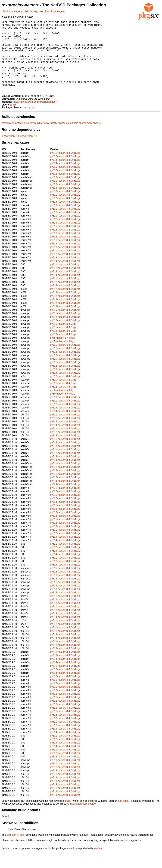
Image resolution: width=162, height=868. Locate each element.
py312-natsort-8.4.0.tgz (63, 347)
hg (29, 123)
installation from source (83, 819)
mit (14, 120)
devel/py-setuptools (12, 139)
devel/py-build (32, 139)
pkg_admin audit (16, 850)
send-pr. (98, 864)
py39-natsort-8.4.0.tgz (62, 357)
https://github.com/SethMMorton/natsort (35, 117)
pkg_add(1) (124, 817)
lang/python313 (10, 152)
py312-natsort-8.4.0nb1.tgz (65, 172)
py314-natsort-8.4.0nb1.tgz (65, 179)
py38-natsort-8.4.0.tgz (62, 353)
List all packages (54, 11)
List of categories (33, 11)
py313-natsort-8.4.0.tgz (63, 350)
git (33, 123)
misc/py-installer (50, 139)
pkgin (68, 817)
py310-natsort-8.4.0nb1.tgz (65, 193)
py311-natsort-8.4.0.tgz (63, 343)
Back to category (12, 11)
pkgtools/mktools (69, 139)
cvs (25, 123)
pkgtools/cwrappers (90, 139)
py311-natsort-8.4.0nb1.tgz (65, 169)
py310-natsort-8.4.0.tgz (63, 340)
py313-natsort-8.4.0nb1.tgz (65, 176)
